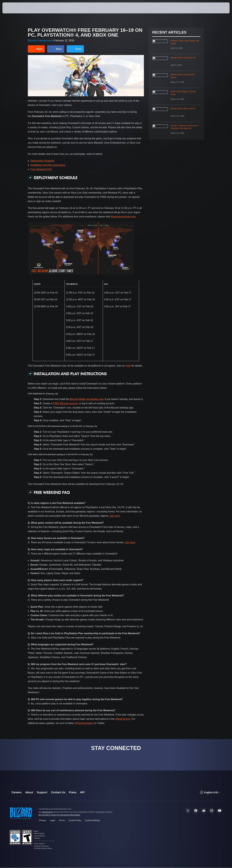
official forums (123, 719)
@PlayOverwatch (84, 723)
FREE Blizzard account (65, 403)
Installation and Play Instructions (48, 165)
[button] (219, 8)
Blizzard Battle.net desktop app (87, 399)
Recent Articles (169, 32)
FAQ (128, 366)
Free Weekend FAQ (41, 169)
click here (115, 516)
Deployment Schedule (42, 161)
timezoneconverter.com (123, 217)
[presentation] (14, 8)
